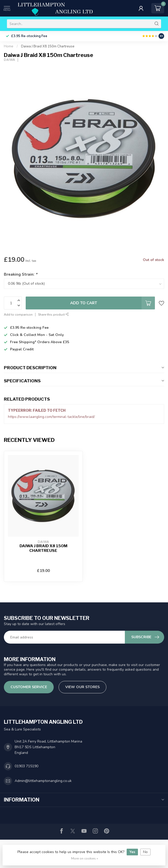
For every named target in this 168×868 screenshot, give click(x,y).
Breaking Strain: (21, 274)
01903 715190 (26, 766)
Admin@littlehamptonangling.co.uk (43, 781)
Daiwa (10, 60)
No (145, 852)
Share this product (53, 314)
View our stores (82, 687)
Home (9, 46)
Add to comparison (18, 314)
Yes (132, 852)
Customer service (29, 687)
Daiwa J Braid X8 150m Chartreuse (48, 46)
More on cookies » (85, 858)
